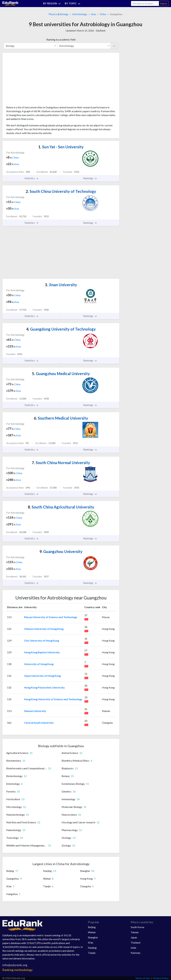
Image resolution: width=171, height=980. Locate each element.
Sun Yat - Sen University (61, 147)
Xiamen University (35, 711)
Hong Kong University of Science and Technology (53, 699)
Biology (64, 14)
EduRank (101, 30)
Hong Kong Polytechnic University (44, 687)
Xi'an (91, 942)
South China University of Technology (61, 191)
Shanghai (93, 937)
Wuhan (92, 932)
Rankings (90, 178)
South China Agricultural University (61, 507)
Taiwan (135, 932)
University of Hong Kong (39, 664)
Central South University (39, 723)
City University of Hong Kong (42, 641)
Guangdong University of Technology (61, 329)
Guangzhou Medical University (61, 374)
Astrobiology (80, 14)
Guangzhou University (61, 551)
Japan (134, 937)
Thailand (135, 942)
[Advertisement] (30, 80)
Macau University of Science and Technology (51, 617)
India (133, 948)
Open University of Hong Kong (42, 676)
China (103, 14)
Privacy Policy (161, 978)
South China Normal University (61, 463)
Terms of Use (142, 978)
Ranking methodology (18, 970)
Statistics (32, 178)
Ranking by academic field (61, 39)
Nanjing (92, 948)
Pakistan (135, 953)
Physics (53, 14)
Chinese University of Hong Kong (44, 629)
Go (114, 46)
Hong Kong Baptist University (42, 652)
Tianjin (92, 953)
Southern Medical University (61, 418)
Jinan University (61, 285)
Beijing (92, 927)
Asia (93, 14)
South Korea (137, 927)
